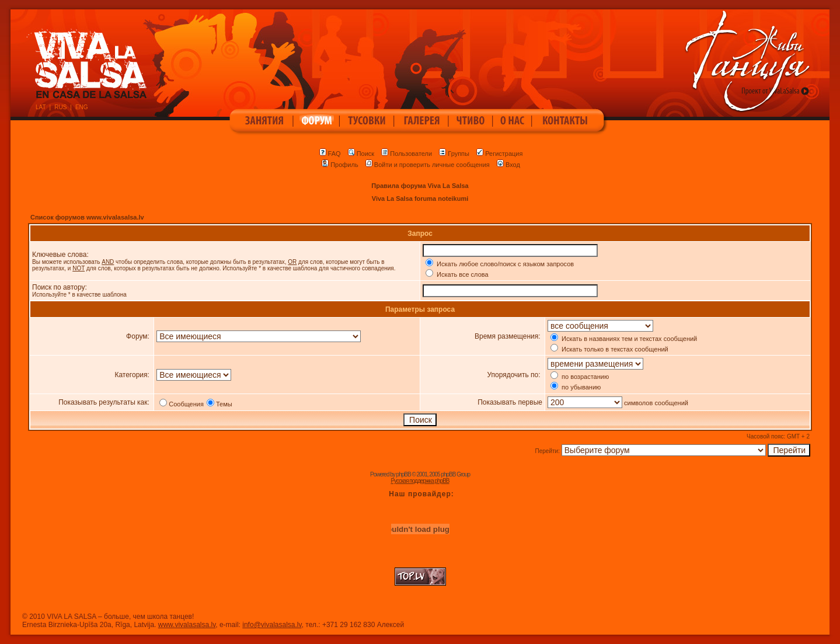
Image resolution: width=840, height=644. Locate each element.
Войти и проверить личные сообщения (428, 165)
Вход (508, 165)
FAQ (330, 154)
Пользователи (407, 154)
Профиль (340, 165)
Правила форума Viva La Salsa (420, 186)
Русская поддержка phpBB (420, 481)
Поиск (361, 154)
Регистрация (499, 154)
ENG (82, 107)
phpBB (404, 474)
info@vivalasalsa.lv (272, 625)
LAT (41, 107)
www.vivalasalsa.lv (187, 625)
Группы (454, 154)
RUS (60, 107)
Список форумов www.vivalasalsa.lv (87, 217)
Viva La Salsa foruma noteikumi (420, 199)
